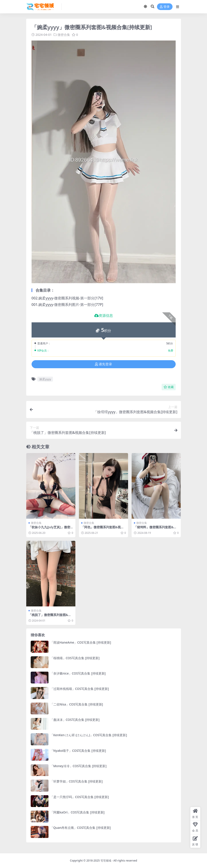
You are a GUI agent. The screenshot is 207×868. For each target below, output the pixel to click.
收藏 (169, 387)
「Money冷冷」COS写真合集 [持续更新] (78, 766)
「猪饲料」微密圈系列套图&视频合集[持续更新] (155, 529)
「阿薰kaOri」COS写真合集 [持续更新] (77, 812)
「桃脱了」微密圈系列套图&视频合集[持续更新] (50, 617)
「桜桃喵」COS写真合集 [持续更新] (75, 658)
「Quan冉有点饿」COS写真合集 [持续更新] (81, 828)
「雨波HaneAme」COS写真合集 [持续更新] (81, 642)
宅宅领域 (106, 861)
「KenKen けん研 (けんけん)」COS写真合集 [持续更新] (89, 735)
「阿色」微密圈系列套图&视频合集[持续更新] (102, 529)
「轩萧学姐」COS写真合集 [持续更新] (76, 781)
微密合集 (64, 35)
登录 (165, 7)
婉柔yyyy (45, 379)
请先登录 (103, 364)
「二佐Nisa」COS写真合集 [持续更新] (77, 704)
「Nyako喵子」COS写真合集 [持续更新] (78, 751)
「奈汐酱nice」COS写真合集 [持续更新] (78, 673)
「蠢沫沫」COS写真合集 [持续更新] (75, 720)
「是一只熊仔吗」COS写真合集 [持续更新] (80, 797)
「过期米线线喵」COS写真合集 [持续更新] (80, 689)
